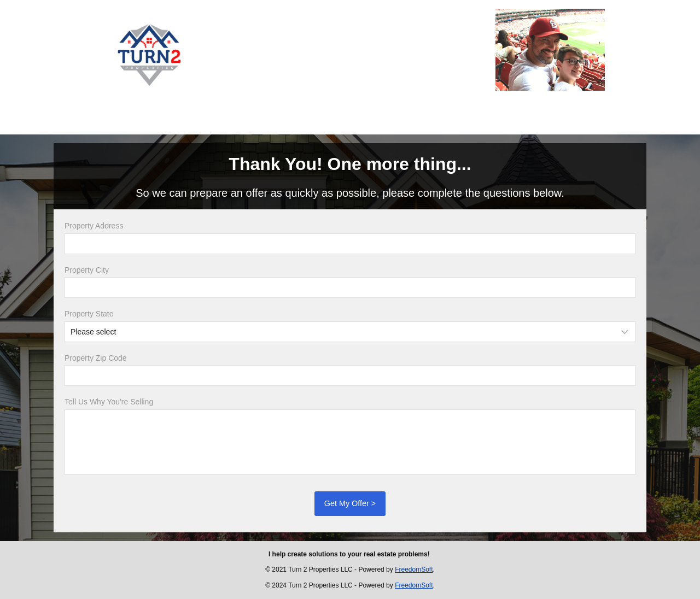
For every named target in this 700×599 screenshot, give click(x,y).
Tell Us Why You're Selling (109, 402)
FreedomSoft (414, 569)
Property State (89, 314)
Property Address (94, 226)
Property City (87, 270)
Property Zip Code (96, 358)
